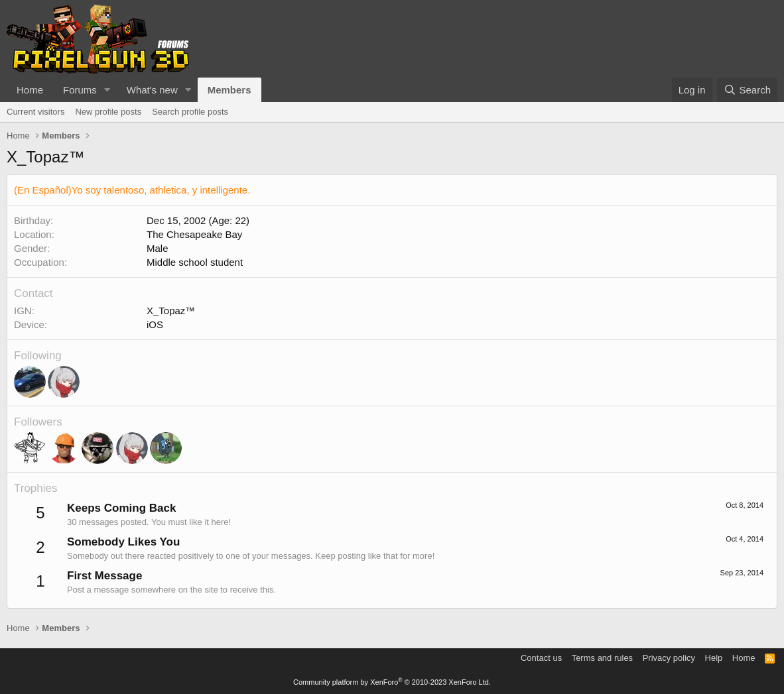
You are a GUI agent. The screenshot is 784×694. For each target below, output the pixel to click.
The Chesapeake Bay (194, 234)
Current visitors (35, 112)
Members (229, 90)
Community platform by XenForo (392, 682)
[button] (107, 90)
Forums (80, 90)
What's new (152, 90)
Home (30, 90)
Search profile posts (190, 112)
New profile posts (108, 112)
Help (714, 658)
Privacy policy (669, 658)
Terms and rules (602, 658)
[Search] (747, 90)
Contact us (541, 658)
